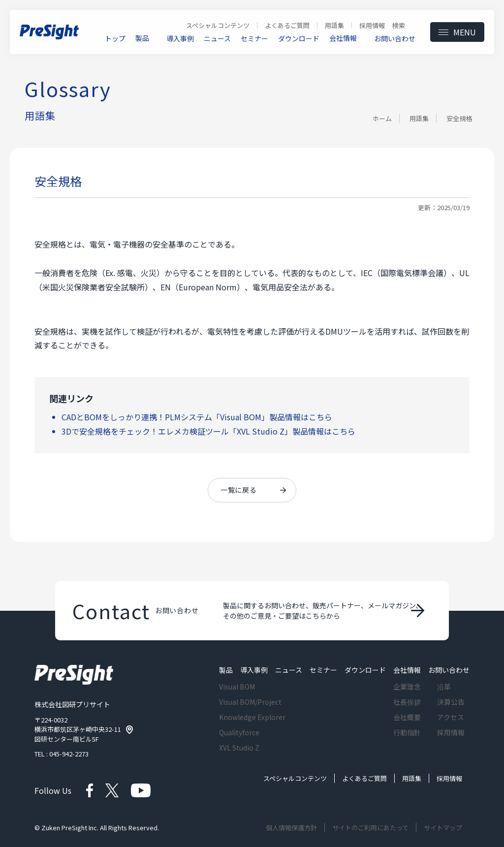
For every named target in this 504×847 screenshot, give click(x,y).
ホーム (382, 118)
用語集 (419, 118)
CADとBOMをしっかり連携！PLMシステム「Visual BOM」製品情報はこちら (197, 417)
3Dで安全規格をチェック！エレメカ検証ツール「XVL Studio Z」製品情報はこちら (208, 431)
